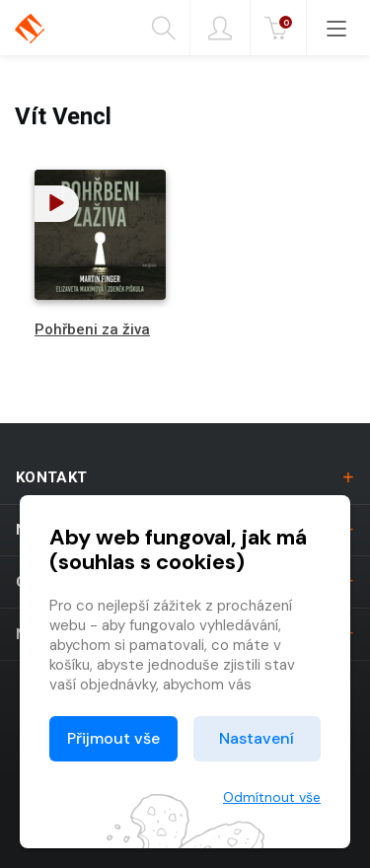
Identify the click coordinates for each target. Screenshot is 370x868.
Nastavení (257, 738)
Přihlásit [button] (220, 29)
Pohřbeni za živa (92, 329)
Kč (280, 29)
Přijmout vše (113, 738)
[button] (57, 204)
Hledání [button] (164, 29)
